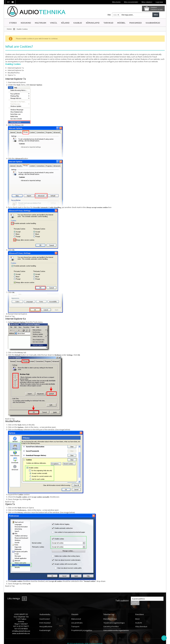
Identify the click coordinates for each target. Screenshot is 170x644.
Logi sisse (159, 2)
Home (9, 29)
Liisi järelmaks (77, 619)
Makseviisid (76, 615)
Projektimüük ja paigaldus (82, 626)
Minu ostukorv (147, 2)
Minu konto (116, 2)
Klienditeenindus (110, 615)
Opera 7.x (12, 75)
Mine (156, 15)
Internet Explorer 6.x (16, 70)
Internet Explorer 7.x (16, 68)
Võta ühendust (141, 622)
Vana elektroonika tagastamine (116, 626)
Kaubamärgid (45, 626)
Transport (75, 622)
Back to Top (10, 316)
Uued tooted (44, 615)
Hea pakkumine (46, 622)
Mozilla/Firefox (14, 73)
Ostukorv (154, 7)
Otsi (109, 15)
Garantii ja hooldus (111, 622)
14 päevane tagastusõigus (114, 619)
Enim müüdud (45, 619)
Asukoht (139, 619)
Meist (137, 615)
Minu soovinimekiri (131, 2)
